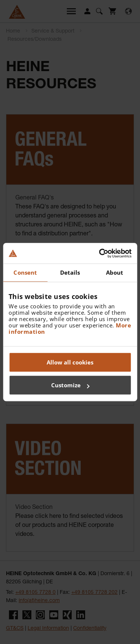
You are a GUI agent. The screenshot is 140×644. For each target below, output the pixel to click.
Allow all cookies (70, 362)
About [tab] (115, 272)
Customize (70, 385)
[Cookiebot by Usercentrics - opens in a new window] (100, 253)
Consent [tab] (25, 272)
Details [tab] (70, 272)
